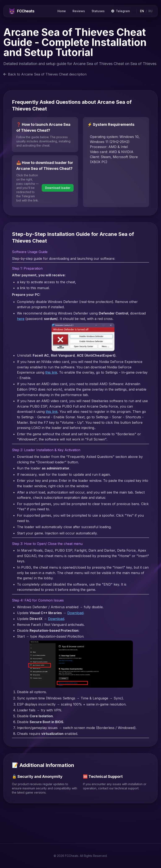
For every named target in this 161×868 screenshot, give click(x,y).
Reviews (79, 11)
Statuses (98, 11)
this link (51, 372)
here (21, 319)
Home (62, 11)
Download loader (58, 188)
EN (142, 11)
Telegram (121, 11)
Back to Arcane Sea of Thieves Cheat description (45, 74)
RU (150, 11)
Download (75, 613)
